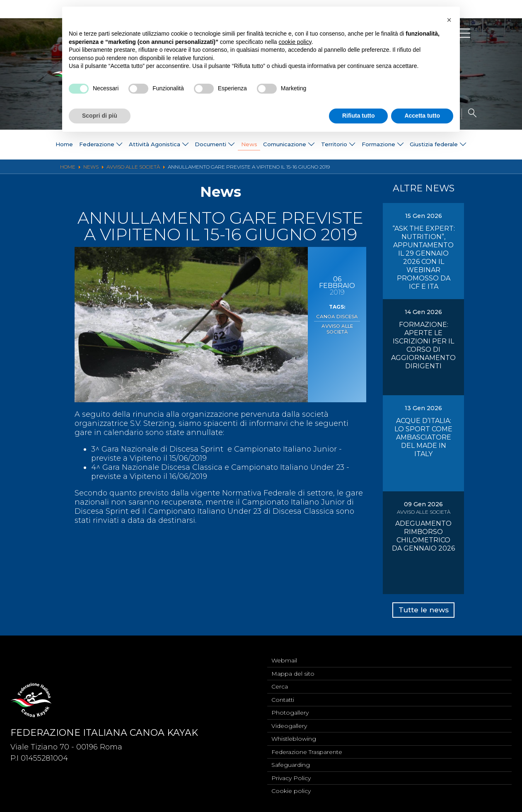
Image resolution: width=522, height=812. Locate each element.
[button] (449, 20)
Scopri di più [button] (100, 116)
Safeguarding (291, 764)
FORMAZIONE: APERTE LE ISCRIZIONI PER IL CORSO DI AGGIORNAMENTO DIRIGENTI (423, 345)
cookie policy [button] (295, 42)
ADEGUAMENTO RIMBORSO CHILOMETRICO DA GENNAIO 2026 (423, 536)
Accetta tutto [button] (422, 116)
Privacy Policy (291, 777)
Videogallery (289, 723)
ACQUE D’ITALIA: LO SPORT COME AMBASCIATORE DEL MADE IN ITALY (423, 437)
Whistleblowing (294, 736)
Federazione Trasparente (307, 750)
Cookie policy (291, 791)
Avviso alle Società (337, 328)
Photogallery (290, 709)
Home (42, 145)
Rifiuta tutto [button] (359, 116)
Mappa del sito (293, 668)
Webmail (284, 654)
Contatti (283, 695)
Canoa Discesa (337, 316)
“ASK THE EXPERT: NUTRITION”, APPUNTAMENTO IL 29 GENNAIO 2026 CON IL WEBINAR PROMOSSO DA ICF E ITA (424, 257)
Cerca (280, 681)
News (248, 145)
